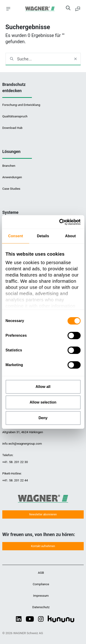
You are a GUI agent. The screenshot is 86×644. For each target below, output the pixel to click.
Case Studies (11, 189)
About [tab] (71, 236)
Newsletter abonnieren (43, 514)
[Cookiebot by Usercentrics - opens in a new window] (61, 222)
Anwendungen (12, 177)
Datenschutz (41, 607)
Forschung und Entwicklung (21, 105)
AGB (41, 573)
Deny (43, 418)
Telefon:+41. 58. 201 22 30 (15, 458)
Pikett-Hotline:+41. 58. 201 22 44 (15, 477)
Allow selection (43, 402)
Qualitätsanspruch (15, 116)
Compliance (41, 584)
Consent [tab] (15, 236)
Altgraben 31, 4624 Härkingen (23, 432)
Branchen (9, 166)
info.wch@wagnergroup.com (22, 443)
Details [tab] (43, 236)
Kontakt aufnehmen (43, 546)
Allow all (43, 387)
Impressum (41, 596)
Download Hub (12, 128)
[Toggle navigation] (8, 9)
